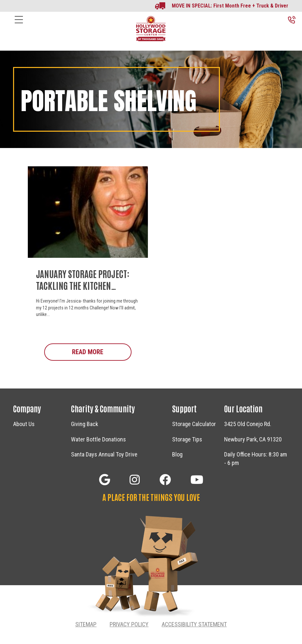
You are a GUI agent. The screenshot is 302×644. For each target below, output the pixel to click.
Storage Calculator (194, 424)
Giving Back (85, 424)
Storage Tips (187, 439)
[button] (105, 479)
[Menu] (19, 25)
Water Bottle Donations (98, 439)
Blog (177, 454)
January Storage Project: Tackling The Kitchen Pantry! (83, 285)
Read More (102, 352)
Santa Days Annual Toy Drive (104, 454)
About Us (24, 424)
